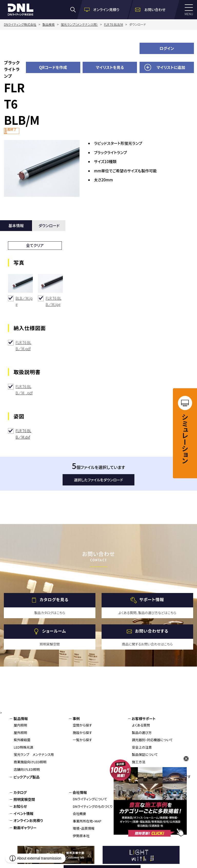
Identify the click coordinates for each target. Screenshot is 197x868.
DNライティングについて (90, 799)
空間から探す (82, 725)
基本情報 (16, 225)
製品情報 (21, 719)
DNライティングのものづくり (93, 806)
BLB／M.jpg (24, 301)
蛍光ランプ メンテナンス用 (34, 754)
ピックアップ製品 (26, 777)
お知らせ (20, 806)
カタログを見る (54, 599)
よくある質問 (141, 725)
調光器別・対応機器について (152, 740)
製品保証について (145, 754)
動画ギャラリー (25, 828)
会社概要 (80, 814)
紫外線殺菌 (22, 740)
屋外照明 (20, 733)
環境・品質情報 (84, 828)
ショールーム (54, 631)
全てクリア (35, 245)
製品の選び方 (142, 733)
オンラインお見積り (28, 820)
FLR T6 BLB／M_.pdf (24, 390)
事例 (76, 719)
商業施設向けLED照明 (30, 762)
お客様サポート (144, 719)
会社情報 (80, 792)
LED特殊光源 (23, 747)
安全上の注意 (142, 747)
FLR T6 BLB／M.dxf (23, 434)
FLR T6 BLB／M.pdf (23, 346)
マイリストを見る (110, 67)
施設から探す (82, 733)
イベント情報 (23, 813)
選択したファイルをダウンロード (99, 480)
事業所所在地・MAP (87, 821)
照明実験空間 (24, 799)
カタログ (20, 792)
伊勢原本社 (81, 836)
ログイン (167, 48)
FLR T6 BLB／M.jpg (53, 301)
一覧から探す (82, 740)
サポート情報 (152, 599)
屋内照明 (20, 725)
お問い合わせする (152, 631)
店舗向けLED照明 (27, 769)
